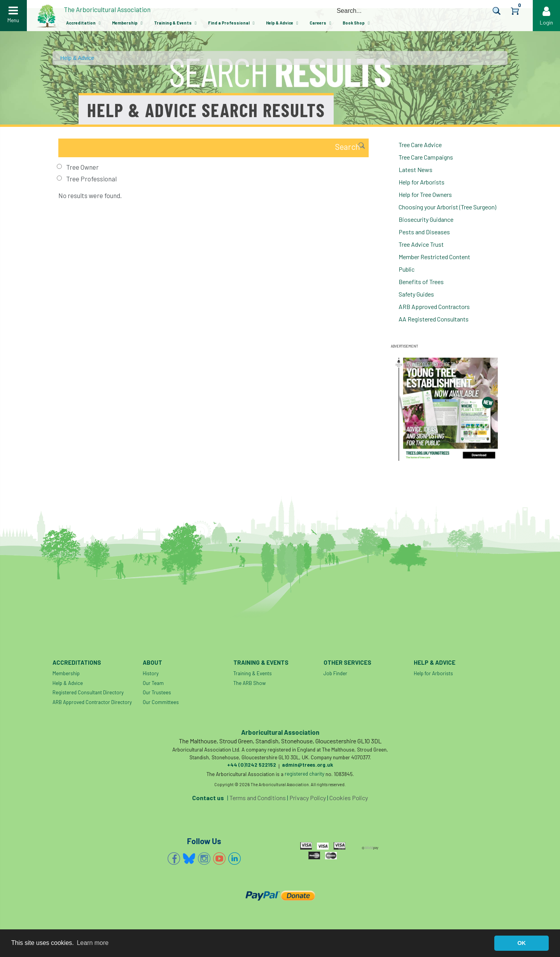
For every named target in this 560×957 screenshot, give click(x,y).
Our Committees (161, 702)
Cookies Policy (349, 798)
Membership (125, 23)
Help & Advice (280, 23)
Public (407, 269)
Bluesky (189, 859)
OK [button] (521, 943)
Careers (318, 23)
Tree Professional (91, 179)
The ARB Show (249, 683)
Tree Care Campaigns (426, 157)
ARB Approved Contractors (434, 306)
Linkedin (234, 859)
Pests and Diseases (424, 232)
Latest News (416, 169)
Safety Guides (416, 294)
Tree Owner (82, 167)
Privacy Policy (308, 798)
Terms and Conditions (258, 798)
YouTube (219, 859)
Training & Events (173, 23)
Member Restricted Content (434, 257)
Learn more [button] (93, 943)
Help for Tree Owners (425, 194)
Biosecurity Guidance (426, 219)
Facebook (174, 859)
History (151, 673)
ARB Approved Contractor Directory (92, 702)
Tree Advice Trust (421, 244)
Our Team (153, 683)
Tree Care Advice (420, 145)
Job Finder (335, 673)
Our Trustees (157, 692)
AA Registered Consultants (434, 319)
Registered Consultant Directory (88, 692)
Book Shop (354, 23)
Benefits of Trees (421, 282)
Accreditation (81, 23)
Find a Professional (229, 23)
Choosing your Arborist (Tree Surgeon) (447, 207)
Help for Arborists (422, 182)
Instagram (204, 859)
